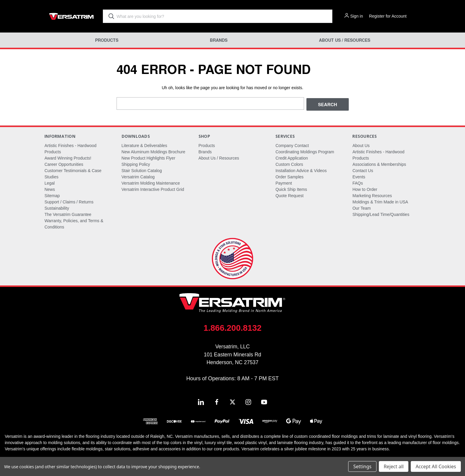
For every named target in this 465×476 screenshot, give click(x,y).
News (50, 188)
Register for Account (388, 16)
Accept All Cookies (436, 466)
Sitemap (52, 195)
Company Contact (292, 145)
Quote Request (289, 195)
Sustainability (57, 207)
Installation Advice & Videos (301, 170)
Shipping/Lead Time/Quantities (381, 214)
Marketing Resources (372, 195)
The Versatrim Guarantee (68, 214)
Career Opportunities (64, 163)
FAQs (358, 182)
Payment (284, 182)
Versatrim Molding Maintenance (151, 182)
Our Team (361, 207)
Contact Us (363, 170)
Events (359, 176)
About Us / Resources (345, 40)
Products (107, 40)
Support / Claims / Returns (69, 201)
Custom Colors (289, 163)
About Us (361, 145)
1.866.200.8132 (233, 327)
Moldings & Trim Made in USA (380, 201)
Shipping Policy (136, 163)
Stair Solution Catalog (142, 170)
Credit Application (292, 157)
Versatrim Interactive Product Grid (153, 188)
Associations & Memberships (379, 163)
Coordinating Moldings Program (305, 151)
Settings (362, 466)
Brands (219, 40)
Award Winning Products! (68, 157)
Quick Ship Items (291, 188)
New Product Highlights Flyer (149, 157)
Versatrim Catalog (138, 176)
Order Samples (289, 176)
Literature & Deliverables (144, 145)
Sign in (357, 16)
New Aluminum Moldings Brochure (154, 151)
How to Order (365, 188)
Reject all (394, 466)
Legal (49, 182)
